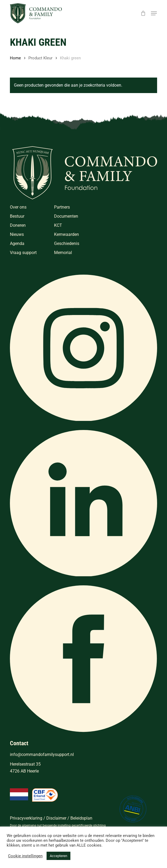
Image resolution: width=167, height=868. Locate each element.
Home (15, 58)
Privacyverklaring (26, 818)
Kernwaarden (67, 234)
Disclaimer (56, 818)
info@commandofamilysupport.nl (42, 754)
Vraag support (23, 253)
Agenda (17, 243)
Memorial (63, 253)
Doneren (18, 225)
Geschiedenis (67, 243)
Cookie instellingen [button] (25, 856)
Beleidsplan (81, 818)
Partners (62, 207)
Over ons (18, 207)
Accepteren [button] (58, 856)
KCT (58, 225)
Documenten (66, 216)
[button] (154, 13)
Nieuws (17, 234)
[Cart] (143, 13)
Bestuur (17, 216)
